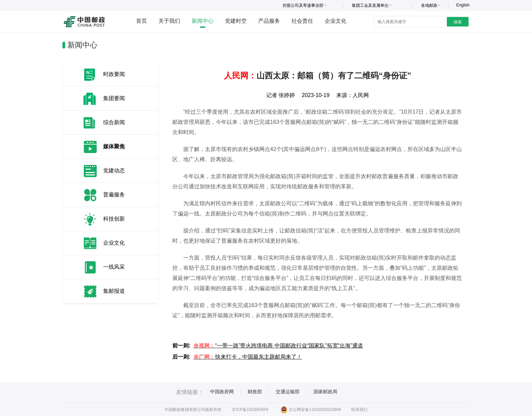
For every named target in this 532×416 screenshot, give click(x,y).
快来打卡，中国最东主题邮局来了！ (248, 357)
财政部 (255, 392)
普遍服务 (114, 195)
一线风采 (114, 267)
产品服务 (269, 21)
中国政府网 (222, 392)
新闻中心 (203, 21)
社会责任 (302, 21)
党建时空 (236, 21)
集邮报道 (114, 291)
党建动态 (114, 171)
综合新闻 (114, 122)
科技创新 (114, 219)
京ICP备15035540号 (250, 410)
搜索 (458, 22)
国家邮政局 (325, 392)
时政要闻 (114, 74)
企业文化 (336, 21)
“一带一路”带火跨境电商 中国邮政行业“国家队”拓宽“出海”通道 (278, 346)
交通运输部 (288, 392)
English (463, 5)
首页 (141, 21)
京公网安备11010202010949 (311, 410)
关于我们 (169, 21)
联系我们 (359, 410)
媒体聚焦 (114, 146)
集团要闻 (114, 98)
